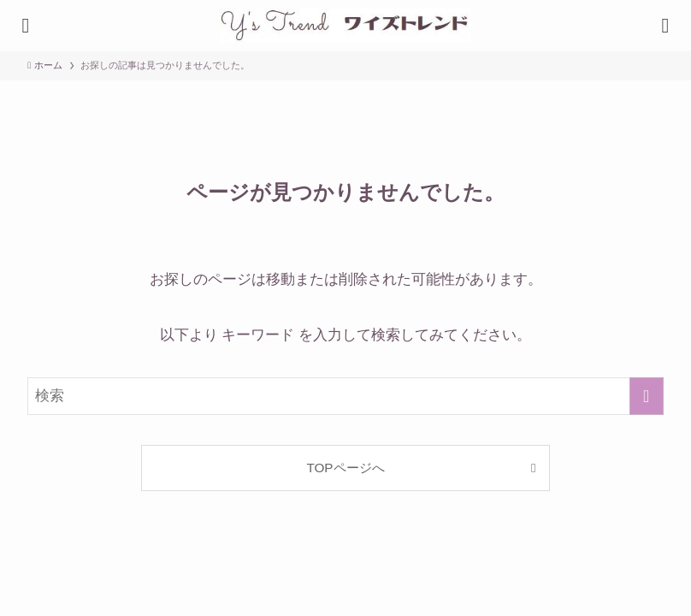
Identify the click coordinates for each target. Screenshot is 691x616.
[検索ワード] (345, 396)
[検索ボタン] (26, 26)
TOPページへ (345, 468)
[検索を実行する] (647, 396)
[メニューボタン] (665, 26)
